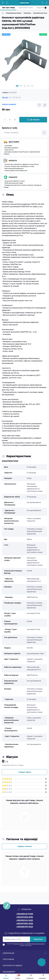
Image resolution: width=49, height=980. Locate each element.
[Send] (44, 133)
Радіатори (27, 13)
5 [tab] (32, 86)
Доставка (14, 142)
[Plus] (15, 120)
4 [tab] (28, 86)
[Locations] (42, 3)
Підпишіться (38, 939)
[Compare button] (45, 105)
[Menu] (3, 3)
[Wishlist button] (39, 105)
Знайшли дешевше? (9, 104)
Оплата (13, 161)
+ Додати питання (24, 846)
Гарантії (13, 177)
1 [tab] (17, 86)
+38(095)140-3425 (24, 920)
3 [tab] (25, 86)
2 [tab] (21, 86)
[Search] (7, 3)
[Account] (46, 3)
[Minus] (5, 120)
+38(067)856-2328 (24, 924)
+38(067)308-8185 (24, 917)
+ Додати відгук (24, 772)
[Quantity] (10, 120)
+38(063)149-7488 (25, 914)
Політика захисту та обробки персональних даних (29, 944)
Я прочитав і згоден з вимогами (26, 945)
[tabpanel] (24, 61)
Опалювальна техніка (14, 13)
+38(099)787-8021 (24, 927)
